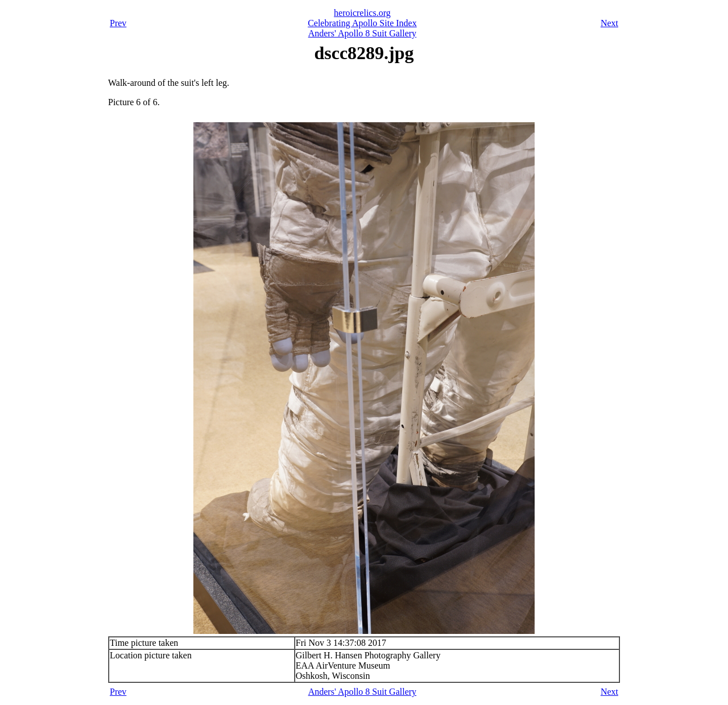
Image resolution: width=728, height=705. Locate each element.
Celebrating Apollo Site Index (362, 23)
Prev (118, 23)
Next (609, 23)
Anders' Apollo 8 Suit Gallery (362, 33)
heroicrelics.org (362, 13)
